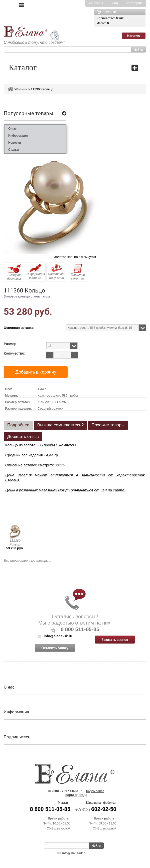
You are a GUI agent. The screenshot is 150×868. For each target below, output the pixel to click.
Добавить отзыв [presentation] (23, 437)
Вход (114, 3)
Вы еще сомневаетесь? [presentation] (60, 425)
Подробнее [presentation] (18, 425)
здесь (60, 465)
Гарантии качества (78, 272)
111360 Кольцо (15, 542)
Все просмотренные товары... (27, 561)
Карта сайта (95, 791)
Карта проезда (76, 795)
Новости (15, 143)
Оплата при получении (56, 272)
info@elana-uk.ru (74, 853)
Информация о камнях (36, 272)
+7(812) (96, 810)
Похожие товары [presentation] (108, 425)
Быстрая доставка (14, 272)
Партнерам (134, 3)
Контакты (96, 3)
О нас (12, 129)
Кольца (22, 89)
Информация (18, 136)
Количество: (15, 353)
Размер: (11, 344)
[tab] (18, 425)
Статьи (14, 150)
